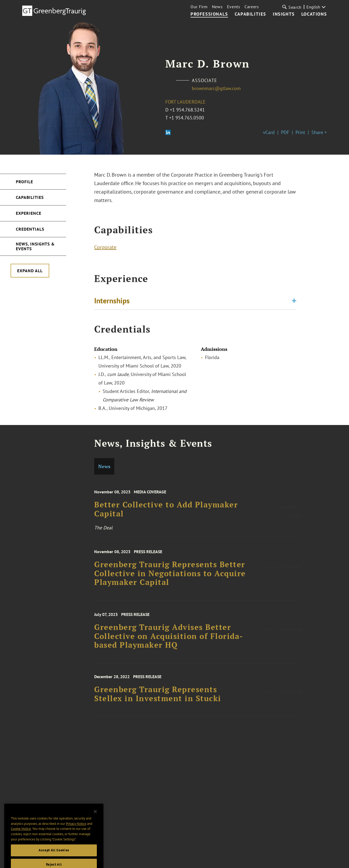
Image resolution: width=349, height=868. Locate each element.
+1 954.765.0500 (187, 118)
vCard (269, 132)
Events (234, 7)
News (217, 7)
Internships (112, 301)
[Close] (95, 817)
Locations (314, 14)
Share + (319, 132)
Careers (252, 7)
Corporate (105, 248)
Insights (284, 14)
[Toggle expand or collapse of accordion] (294, 302)
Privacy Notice (76, 829)
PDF (285, 132)
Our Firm (199, 7)
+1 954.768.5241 (187, 110)
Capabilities (250, 14)
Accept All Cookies (54, 856)
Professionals (209, 14)
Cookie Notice (21, 835)
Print (300, 132)
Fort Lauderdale (185, 102)
